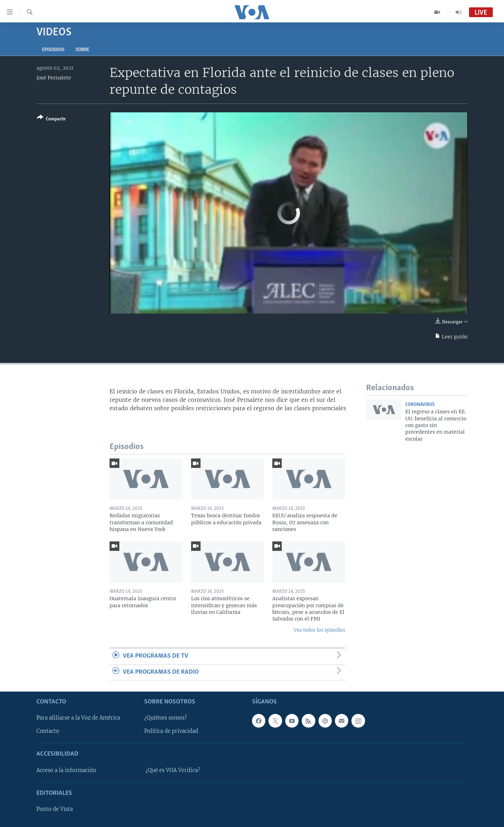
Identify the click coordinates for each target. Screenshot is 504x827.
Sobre (82, 50)
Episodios (53, 50)
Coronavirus (420, 405)
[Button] (51, 120)
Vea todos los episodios (319, 630)
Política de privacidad (171, 731)
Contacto (48, 731)
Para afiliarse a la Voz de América (78, 718)
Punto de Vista (55, 809)
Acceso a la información (66, 770)
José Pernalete (54, 78)
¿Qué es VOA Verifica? (173, 770)
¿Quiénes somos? (166, 718)
